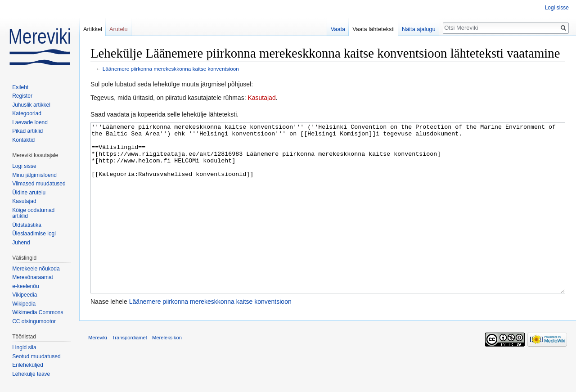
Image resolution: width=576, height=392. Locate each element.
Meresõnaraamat (33, 277)
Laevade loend (30, 122)
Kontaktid (23, 140)
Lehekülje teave (31, 374)
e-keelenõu (25, 286)
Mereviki (98, 371)
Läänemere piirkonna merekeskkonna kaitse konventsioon (171, 69)
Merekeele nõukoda (36, 269)
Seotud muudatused (36, 356)
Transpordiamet (130, 371)
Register (22, 96)
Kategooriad (27, 113)
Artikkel (93, 29)
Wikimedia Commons (38, 312)
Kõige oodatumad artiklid (33, 213)
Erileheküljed (28, 365)
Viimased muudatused (39, 184)
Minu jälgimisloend (34, 175)
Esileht (20, 87)
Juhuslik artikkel (31, 105)
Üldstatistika (27, 225)
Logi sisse (557, 8)
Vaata (338, 29)
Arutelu (119, 29)
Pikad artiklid (27, 131)
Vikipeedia (25, 295)
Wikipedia (24, 304)
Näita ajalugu (419, 29)
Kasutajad (261, 98)
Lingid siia (24, 347)
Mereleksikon (167, 371)
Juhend (21, 243)
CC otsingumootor (34, 321)
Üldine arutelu (29, 193)
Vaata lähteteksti (373, 29)
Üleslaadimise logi (34, 234)
